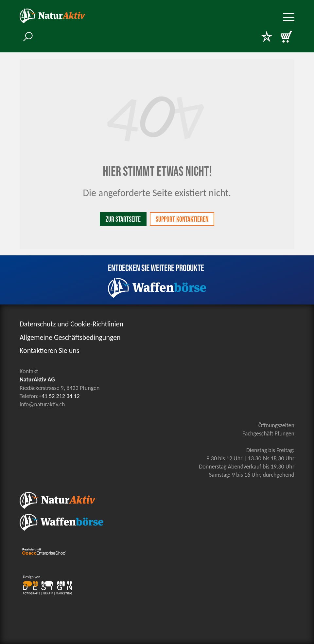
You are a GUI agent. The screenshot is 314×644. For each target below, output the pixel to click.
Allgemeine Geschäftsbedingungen (70, 337)
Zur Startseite (123, 220)
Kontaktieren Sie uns (49, 350)
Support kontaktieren (182, 220)
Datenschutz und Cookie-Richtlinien (71, 324)
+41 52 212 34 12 (59, 396)
